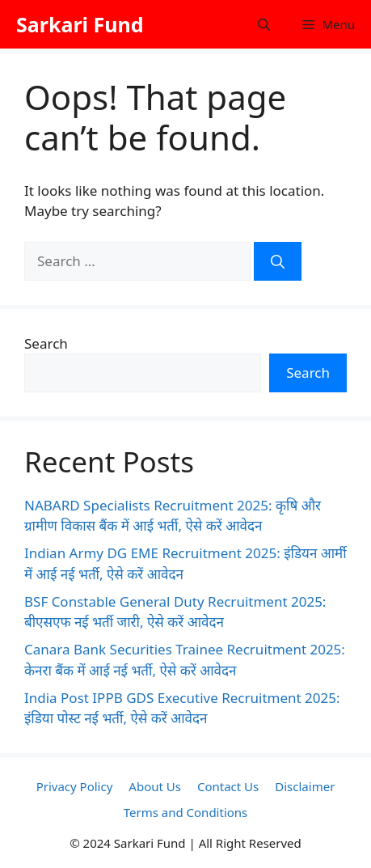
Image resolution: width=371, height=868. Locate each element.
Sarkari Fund (80, 24)
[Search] (278, 261)
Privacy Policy (75, 786)
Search (46, 343)
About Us (155, 786)
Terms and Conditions (186, 812)
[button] (264, 24)
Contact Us (228, 786)
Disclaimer (305, 786)
